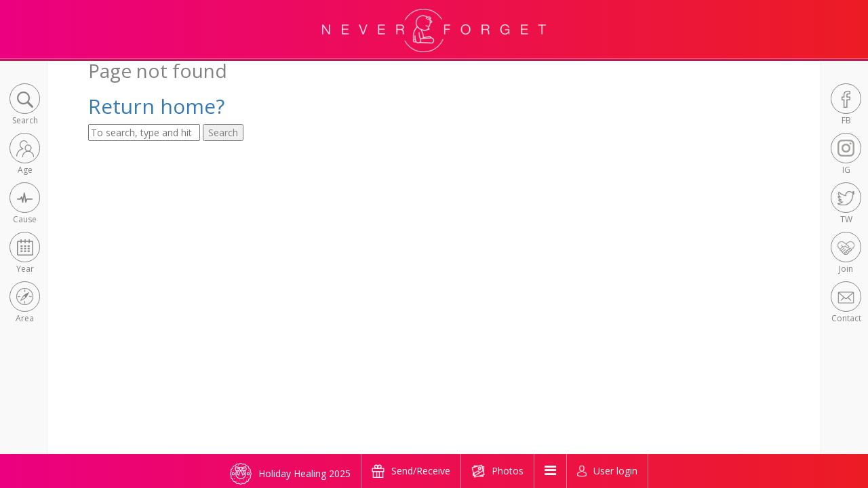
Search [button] (223, 133)
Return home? (156, 106)
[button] (25, 105)
